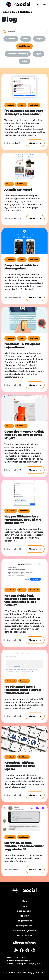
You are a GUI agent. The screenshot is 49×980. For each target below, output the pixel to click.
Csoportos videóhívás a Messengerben (21, 267)
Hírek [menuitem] (26, 39)
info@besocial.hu (23, 961)
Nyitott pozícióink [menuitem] (24, 926)
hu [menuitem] (38, 4)
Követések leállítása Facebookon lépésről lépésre (19, 766)
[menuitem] (16, 950)
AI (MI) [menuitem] (24, 61)
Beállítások (34, 105)
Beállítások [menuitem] (24, 46)
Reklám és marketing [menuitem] (18, 54)
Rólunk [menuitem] (24, 906)
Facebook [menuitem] (11, 39)
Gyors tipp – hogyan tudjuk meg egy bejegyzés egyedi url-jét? (24, 435)
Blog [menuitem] (25, 901)
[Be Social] (18, 4)
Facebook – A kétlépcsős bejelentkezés (22, 346)
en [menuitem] (44, 4)
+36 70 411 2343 (19, 958)
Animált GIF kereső (18, 190)
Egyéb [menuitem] (38, 54)
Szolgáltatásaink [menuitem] (24, 921)
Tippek (22, 105)
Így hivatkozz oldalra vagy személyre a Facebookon (24, 112)
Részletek (35, 143)
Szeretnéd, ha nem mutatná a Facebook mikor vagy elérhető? (24, 846)
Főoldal (5, 12)
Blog (14, 12)
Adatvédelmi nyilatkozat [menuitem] (25, 931)
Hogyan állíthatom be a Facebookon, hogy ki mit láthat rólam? (22, 520)
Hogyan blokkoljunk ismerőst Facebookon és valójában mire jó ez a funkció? (22, 600)
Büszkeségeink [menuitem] (25, 911)
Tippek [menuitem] (39, 39)
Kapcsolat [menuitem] (24, 916)
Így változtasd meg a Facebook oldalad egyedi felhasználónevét (23, 690)
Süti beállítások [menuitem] (24, 936)
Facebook (10, 105)
